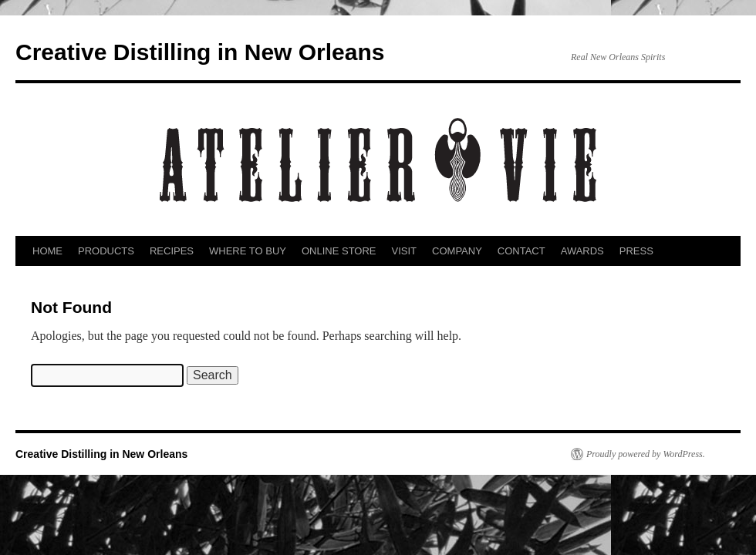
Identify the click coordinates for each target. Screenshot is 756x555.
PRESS (636, 251)
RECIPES (172, 251)
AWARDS (582, 251)
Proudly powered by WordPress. (646, 454)
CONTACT (521, 251)
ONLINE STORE (339, 251)
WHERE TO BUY (248, 251)
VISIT (405, 251)
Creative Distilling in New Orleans (200, 52)
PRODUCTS (106, 251)
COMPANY (457, 251)
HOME (47, 251)
